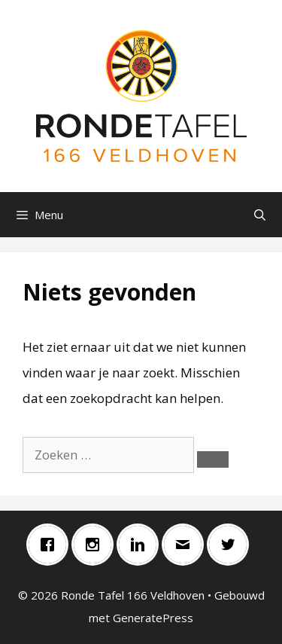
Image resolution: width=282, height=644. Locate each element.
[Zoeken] (213, 459)
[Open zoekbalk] (260, 215)
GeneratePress (153, 618)
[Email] (186, 545)
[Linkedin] (141, 545)
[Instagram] (96, 545)
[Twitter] (232, 545)
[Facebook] (51, 545)
